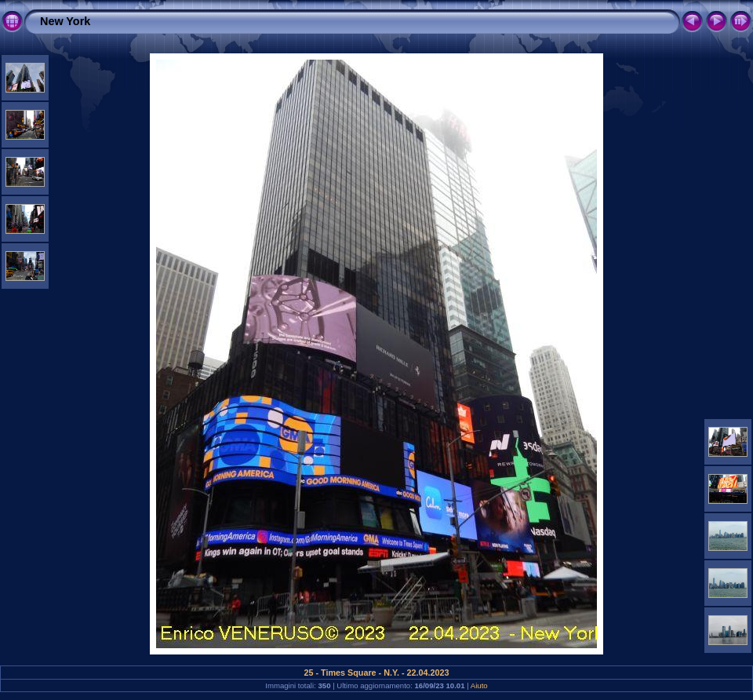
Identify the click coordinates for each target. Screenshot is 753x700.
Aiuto (479, 685)
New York (65, 21)
